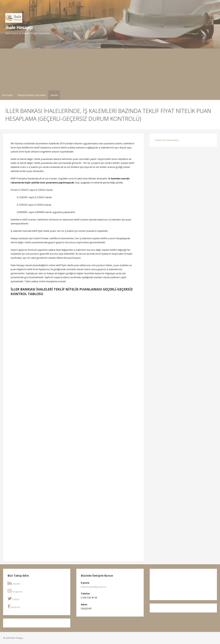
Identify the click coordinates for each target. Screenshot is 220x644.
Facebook (14, 606)
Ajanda (54, 95)
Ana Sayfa (7, 95)
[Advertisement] (110, 70)
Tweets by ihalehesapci (166, 140)
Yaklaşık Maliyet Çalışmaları (32, 95)
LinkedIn (14, 583)
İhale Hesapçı (19, 27)
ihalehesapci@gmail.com (94, 587)
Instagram (15, 591)
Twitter (14, 599)
